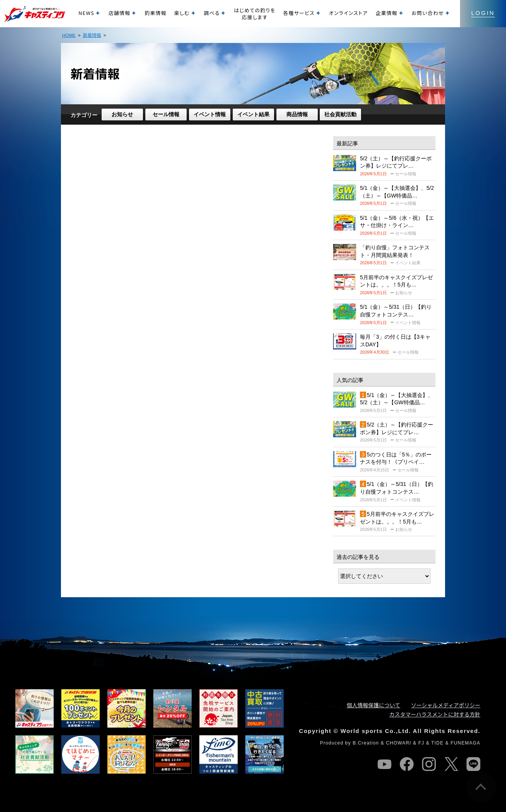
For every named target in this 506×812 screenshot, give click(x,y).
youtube (384, 764)
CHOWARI (399, 743)
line (473, 764)
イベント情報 (210, 114)
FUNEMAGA (465, 743)
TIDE (437, 743)
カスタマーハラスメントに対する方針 (435, 714)
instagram (429, 764)
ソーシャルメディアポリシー (446, 705)
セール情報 (166, 114)
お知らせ (122, 114)
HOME (69, 35)
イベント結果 (253, 114)
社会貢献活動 (340, 114)
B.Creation (366, 743)
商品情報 (297, 114)
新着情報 (92, 35)
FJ (421, 743)
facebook (407, 764)
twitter (451, 764)
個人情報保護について (374, 705)
